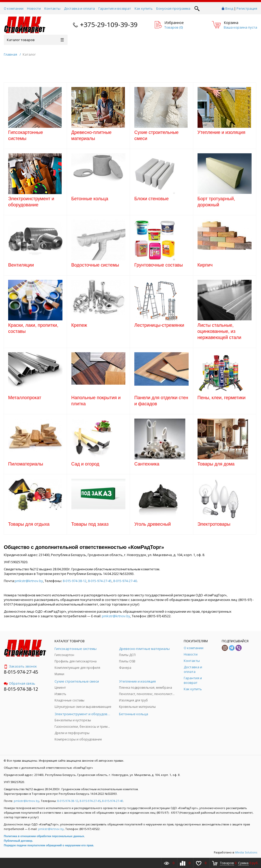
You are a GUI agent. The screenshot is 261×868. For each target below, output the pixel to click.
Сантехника (147, 464)
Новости (34, 8)
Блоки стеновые (152, 199)
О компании (14, 8)
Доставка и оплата (79, 8)
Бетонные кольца (90, 199)
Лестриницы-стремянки (159, 325)
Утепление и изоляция (221, 132)
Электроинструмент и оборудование (31, 202)
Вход (229, 8)
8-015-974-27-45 (100, 581)
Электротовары (214, 524)
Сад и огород (85, 464)
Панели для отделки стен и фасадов (161, 401)
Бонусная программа (173, 8)
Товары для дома (216, 464)
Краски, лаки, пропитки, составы (33, 328)
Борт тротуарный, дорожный (216, 202)
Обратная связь (19, 683)
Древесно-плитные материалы (92, 135)
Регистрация (247, 8)
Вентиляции (21, 265)
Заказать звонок (20, 666)
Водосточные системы (95, 265)
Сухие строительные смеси (156, 135)
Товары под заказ (90, 524)
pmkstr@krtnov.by (29, 581)
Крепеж (79, 325)
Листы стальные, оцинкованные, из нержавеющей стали (219, 331)
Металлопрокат (25, 398)
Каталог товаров (35, 40)
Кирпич (205, 265)
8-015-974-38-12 (75, 581)
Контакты (52, 8)
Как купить (144, 8)
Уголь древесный (153, 524)
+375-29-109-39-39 (109, 24)
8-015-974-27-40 (125, 581)
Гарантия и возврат (115, 8)
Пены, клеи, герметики (222, 398)
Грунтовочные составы (159, 265)
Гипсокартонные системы (26, 135)
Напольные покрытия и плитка (96, 401)
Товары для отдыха (29, 524)
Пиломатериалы (26, 464)
